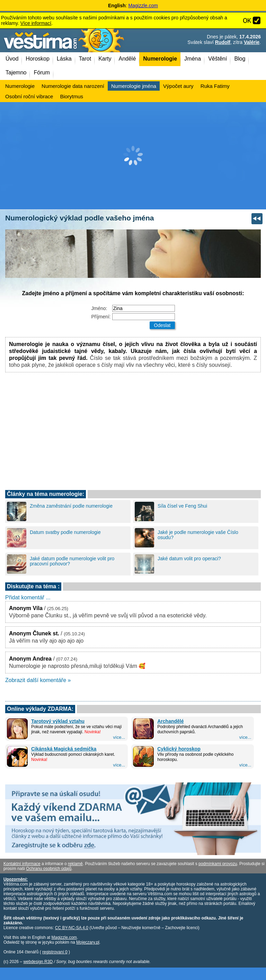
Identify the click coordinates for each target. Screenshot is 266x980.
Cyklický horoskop (179, 749)
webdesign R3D (38, 962)
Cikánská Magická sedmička (64, 749)
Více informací (36, 23)
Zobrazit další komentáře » (38, 680)
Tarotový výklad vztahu (58, 721)
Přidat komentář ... (28, 597)
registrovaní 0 (55, 952)
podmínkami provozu (218, 864)
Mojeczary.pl (88, 942)
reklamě (75, 864)
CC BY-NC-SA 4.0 (72, 928)
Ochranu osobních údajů (49, 869)
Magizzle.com (143, 6)
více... (119, 737)
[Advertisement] (133, 156)
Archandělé (170, 721)
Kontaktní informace (22, 864)
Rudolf (223, 42)
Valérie (252, 42)
